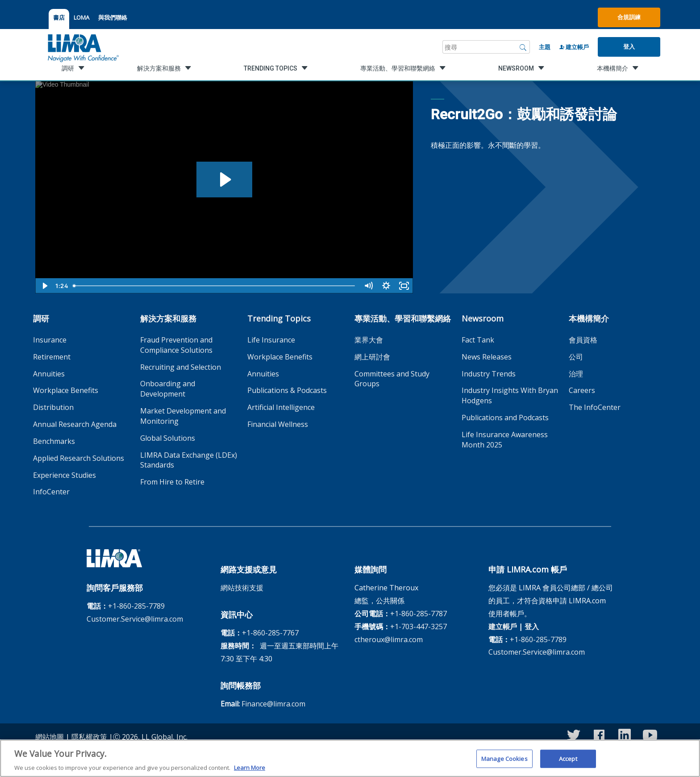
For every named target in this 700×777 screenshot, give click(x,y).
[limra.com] (83, 47)
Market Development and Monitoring (183, 416)
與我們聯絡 (113, 17)
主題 (545, 47)
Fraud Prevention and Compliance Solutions (176, 345)
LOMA (81, 17)
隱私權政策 (89, 737)
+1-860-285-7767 (270, 633)
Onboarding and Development (168, 389)
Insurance (50, 340)
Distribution (53, 407)
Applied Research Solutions (79, 458)
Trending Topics (279, 318)
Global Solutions (168, 438)
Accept (568, 762)
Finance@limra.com (273, 704)
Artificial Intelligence (281, 407)
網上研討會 (372, 357)
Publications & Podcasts (287, 390)
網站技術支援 (242, 588)
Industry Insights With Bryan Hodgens (510, 395)
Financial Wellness (278, 424)
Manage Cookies (504, 762)
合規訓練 (629, 17)
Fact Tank (478, 340)
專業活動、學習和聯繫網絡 (403, 318)
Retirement (52, 357)
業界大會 (369, 340)
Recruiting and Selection (181, 367)
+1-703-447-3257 (419, 627)
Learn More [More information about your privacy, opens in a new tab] (250, 772)
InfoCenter (51, 492)
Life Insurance (271, 340)
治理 (576, 374)
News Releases (487, 357)
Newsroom (483, 318)
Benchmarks (54, 441)
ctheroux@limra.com (389, 639)
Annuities (49, 374)
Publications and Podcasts (505, 418)
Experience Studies (65, 475)
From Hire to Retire (172, 482)
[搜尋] (523, 47)
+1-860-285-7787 (419, 614)
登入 (629, 46)
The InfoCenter (595, 407)
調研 (41, 318)
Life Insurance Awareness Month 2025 (505, 440)
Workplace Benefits (66, 390)
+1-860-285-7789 (136, 606)
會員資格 (583, 340)
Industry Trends (489, 374)
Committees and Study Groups (392, 379)
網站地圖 (50, 737)
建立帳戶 (574, 47)
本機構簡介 (589, 318)
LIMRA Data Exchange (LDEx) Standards (189, 460)
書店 (59, 17)
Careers (582, 390)
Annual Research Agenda (75, 424)
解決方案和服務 (168, 318)
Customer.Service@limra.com (135, 619)
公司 (576, 357)
